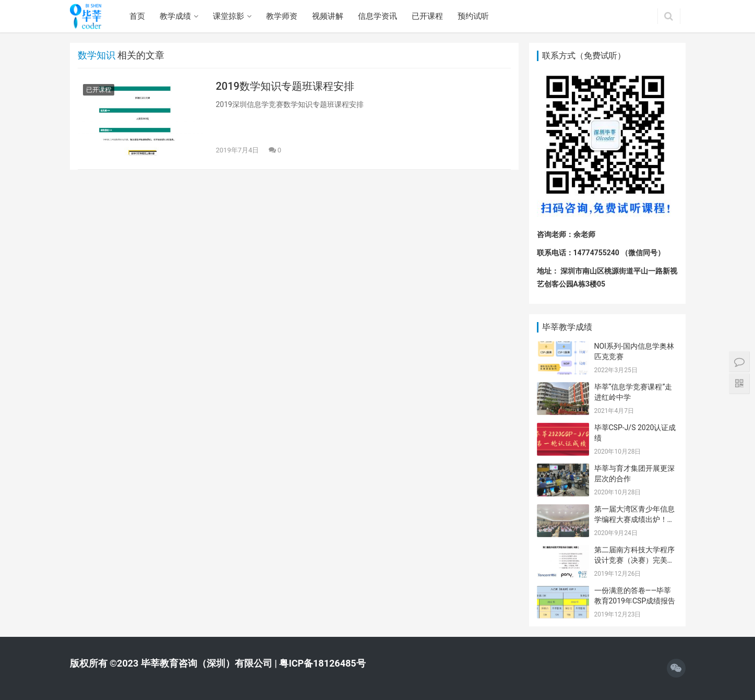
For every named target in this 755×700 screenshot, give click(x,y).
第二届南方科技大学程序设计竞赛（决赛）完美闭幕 (634, 560)
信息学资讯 (377, 16)
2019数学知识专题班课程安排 (285, 86)
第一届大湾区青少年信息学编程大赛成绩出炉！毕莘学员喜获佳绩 (634, 519)
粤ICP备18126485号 (322, 663)
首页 (137, 16)
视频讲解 (328, 16)
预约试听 (473, 16)
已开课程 (427, 16)
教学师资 (282, 16)
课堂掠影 (229, 16)
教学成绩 (175, 16)
